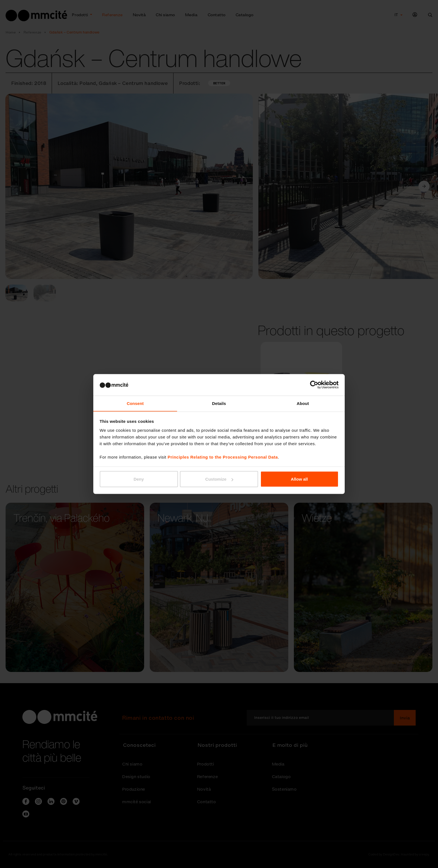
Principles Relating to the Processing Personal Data (223, 457)
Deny (139, 479)
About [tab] (303, 403)
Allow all (299, 479)
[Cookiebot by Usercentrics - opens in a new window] (314, 385)
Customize (219, 479)
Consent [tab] (135, 403)
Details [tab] (219, 403)
